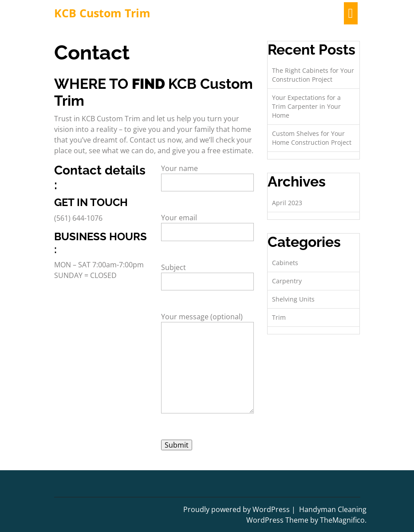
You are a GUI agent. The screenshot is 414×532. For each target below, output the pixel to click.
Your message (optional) (207, 369)
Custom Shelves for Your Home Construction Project (312, 138)
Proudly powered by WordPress (237, 509)
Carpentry (287, 281)
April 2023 (287, 203)
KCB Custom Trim (102, 13)
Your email (207, 225)
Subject (207, 274)
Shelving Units (293, 299)
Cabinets (285, 263)
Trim (279, 317)
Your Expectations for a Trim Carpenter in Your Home (306, 106)
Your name (207, 175)
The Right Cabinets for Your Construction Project (313, 75)
